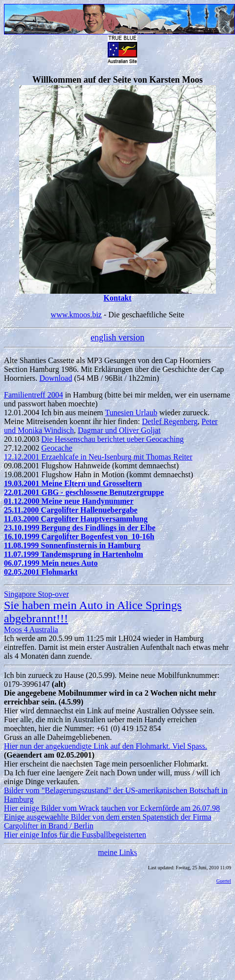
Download (56, 378)
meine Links (117, 852)
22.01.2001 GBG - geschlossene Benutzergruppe (84, 492)
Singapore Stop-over (36, 594)
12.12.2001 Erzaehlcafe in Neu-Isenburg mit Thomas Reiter (98, 457)
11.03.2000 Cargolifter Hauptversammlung (76, 519)
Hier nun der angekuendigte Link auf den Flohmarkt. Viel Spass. (105, 746)
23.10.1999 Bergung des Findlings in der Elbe (80, 528)
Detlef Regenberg (170, 421)
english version (117, 337)
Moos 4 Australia (31, 629)
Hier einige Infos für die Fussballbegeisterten (75, 835)
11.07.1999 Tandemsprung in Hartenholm (73, 554)
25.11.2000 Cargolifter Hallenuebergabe (71, 510)
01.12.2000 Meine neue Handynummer (69, 501)
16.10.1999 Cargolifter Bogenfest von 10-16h (79, 536)
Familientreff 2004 (33, 395)
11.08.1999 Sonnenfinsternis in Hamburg (72, 545)
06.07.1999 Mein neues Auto (51, 563)
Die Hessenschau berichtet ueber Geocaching (113, 439)
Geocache (57, 448)
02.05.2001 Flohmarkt (41, 572)
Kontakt (118, 298)
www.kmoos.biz (76, 315)
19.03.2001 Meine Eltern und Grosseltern (73, 483)
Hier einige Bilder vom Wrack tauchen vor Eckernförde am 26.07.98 (112, 808)
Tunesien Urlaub (131, 413)
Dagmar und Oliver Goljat (119, 430)
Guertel (224, 881)
